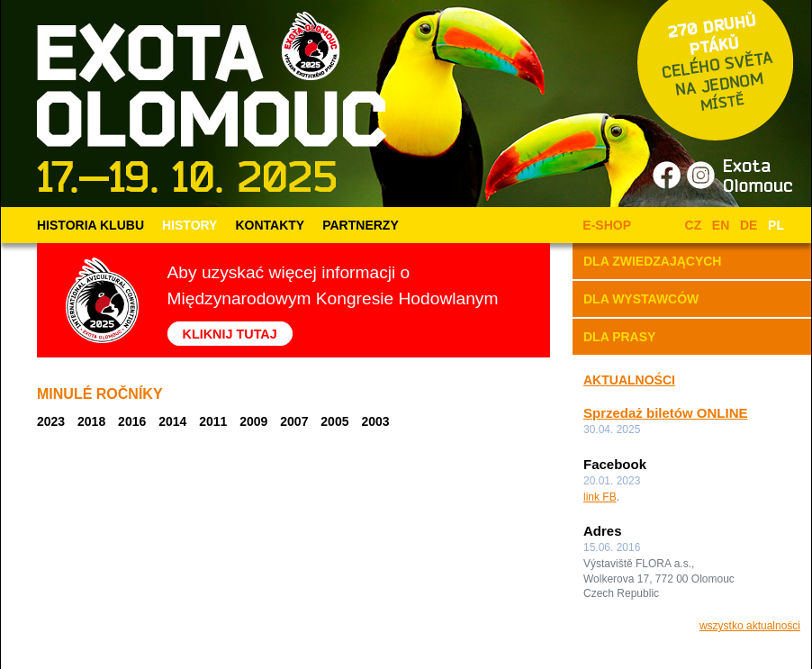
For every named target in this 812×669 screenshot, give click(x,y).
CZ (694, 225)
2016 (132, 421)
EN (721, 225)
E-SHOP (604, 225)
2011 (213, 421)
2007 (294, 421)
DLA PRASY (619, 337)
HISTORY (189, 225)
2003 (375, 421)
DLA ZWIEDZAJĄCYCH (652, 261)
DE (749, 225)
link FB (600, 497)
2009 (253, 421)
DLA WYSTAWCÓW (641, 299)
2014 (172, 421)
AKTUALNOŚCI (629, 380)
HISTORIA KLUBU (90, 225)
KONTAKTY (270, 225)
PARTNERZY (361, 225)
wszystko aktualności (750, 626)
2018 (91, 421)
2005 (334, 421)
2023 (51, 421)
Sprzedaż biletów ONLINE (666, 413)
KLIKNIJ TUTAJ (230, 333)
